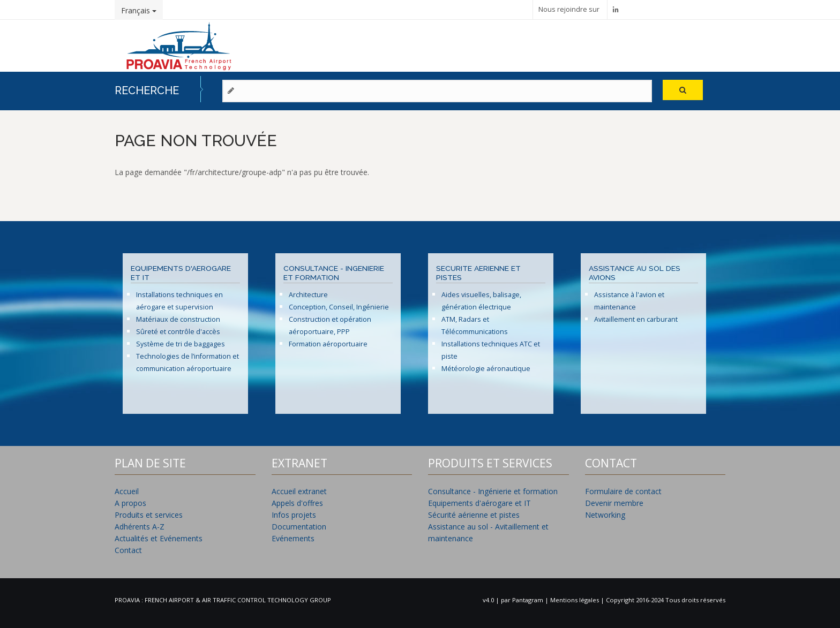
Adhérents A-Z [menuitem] (140, 527)
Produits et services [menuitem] (149, 515)
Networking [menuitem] (605, 515)
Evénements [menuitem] (293, 538)
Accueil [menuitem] (127, 491)
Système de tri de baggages (181, 344)
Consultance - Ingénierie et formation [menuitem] (493, 491)
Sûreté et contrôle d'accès (178, 332)
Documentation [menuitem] (299, 527)
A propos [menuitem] (130, 503)
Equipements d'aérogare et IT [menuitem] (479, 503)
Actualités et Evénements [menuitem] (159, 538)
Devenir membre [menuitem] (614, 503)
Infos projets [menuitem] (294, 515)
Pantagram (528, 600)
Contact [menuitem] (128, 550)
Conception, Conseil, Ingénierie (339, 307)
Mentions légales (575, 600)
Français (139, 10)
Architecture (308, 295)
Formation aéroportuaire (328, 344)
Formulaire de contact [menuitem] (623, 491)
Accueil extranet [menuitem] (299, 491)
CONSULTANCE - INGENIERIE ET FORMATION (334, 273)
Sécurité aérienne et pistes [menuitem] (474, 515)
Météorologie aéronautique (486, 369)
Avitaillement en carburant (636, 319)
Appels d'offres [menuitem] (297, 503)
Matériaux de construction (178, 319)
